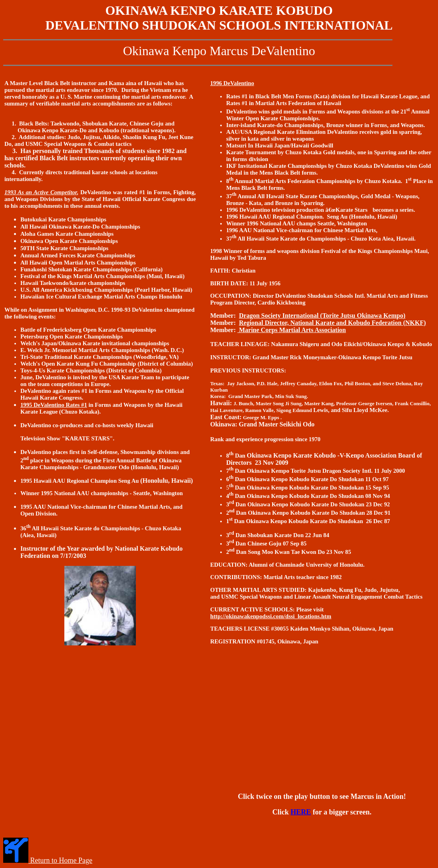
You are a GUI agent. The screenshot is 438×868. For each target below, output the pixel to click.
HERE (301, 812)
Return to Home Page (60, 860)
